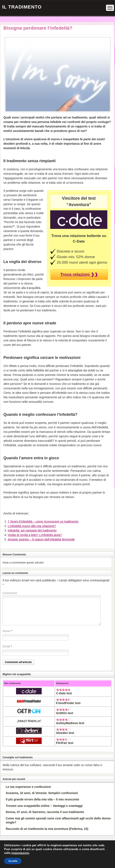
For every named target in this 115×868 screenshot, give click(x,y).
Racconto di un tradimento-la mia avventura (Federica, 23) (47, 829)
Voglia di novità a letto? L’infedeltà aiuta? (35, 535)
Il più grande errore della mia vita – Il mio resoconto (42, 799)
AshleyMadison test (70, 723)
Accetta (13, 861)
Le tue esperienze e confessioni (28, 787)
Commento (10, 593)
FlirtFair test (65, 743)
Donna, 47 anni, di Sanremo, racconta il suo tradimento (45, 812)
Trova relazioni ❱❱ (79, 274)
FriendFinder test (68, 703)
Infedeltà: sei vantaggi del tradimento (32, 530)
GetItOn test (65, 713)
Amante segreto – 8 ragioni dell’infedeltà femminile (41, 539)
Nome (7, 631)
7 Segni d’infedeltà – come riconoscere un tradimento (43, 521)
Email (6, 646)
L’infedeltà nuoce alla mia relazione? (32, 526)
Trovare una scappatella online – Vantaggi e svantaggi (44, 806)
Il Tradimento (22, 7)
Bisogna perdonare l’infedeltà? (38, 28)
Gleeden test (65, 733)
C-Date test (64, 693)
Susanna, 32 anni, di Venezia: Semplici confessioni (42, 793)
